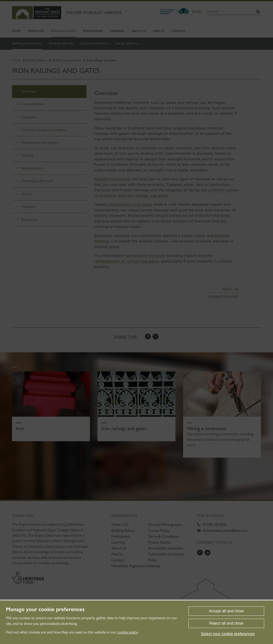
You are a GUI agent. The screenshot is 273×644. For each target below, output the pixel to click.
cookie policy (128, 632)
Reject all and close (226, 623)
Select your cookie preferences (228, 634)
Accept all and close (226, 611)
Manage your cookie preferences (45, 609)
